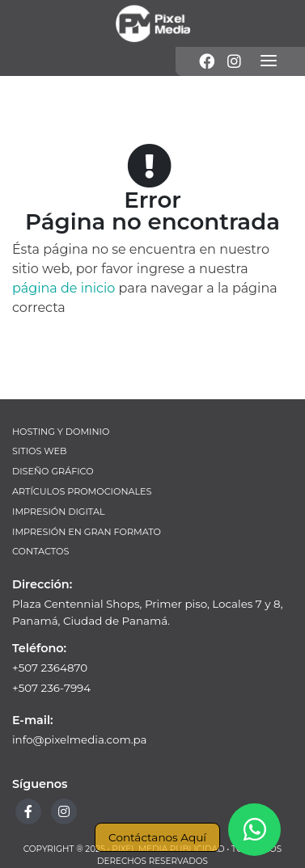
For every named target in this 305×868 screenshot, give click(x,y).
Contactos (40, 551)
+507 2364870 (50, 668)
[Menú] (269, 61)
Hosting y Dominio (61, 432)
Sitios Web (39, 451)
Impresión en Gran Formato (87, 532)
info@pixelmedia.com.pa (80, 739)
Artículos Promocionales (82, 491)
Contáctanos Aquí (157, 837)
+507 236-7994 (51, 688)
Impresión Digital (59, 512)
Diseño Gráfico (53, 471)
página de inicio (64, 288)
